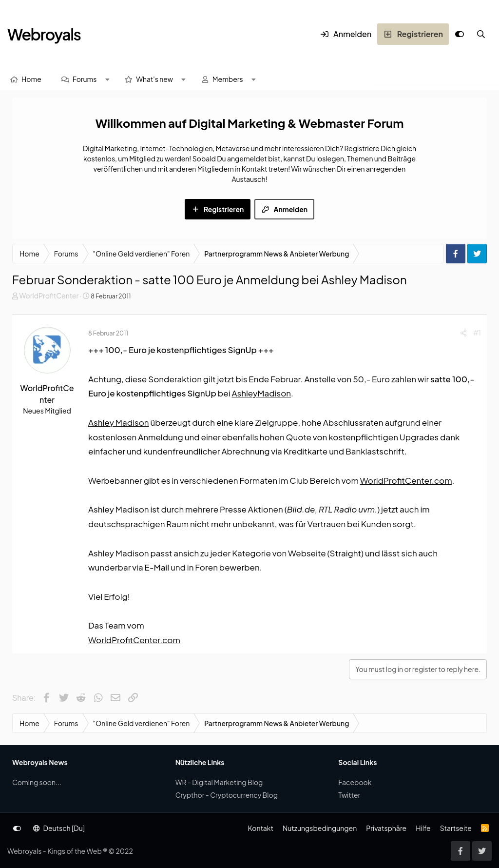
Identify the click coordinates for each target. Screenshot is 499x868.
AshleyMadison (261, 393)
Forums (85, 79)
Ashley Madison (119, 422)
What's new (154, 79)
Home (31, 79)
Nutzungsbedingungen (320, 828)
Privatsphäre (386, 828)
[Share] (463, 333)
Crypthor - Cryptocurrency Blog (227, 795)
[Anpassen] (460, 34)
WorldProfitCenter (49, 296)
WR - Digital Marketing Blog (219, 782)
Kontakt (260, 828)
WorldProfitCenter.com (406, 480)
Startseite (456, 828)
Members (228, 79)
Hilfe (423, 828)
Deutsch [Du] (59, 828)
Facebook (355, 782)
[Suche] (481, 34)
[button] (107, 79)
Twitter (349, 795)
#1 (477, 333)
